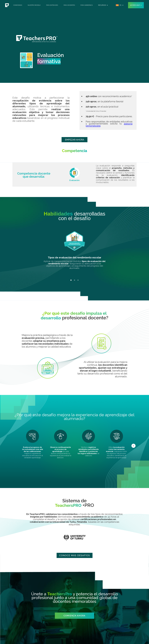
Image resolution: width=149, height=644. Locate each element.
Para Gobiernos (87, 5)
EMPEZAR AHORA (75, 140)
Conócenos (18, 5)
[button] (103, 5)
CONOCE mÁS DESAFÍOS (75, 555)
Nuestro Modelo (34, 5)
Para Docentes (69, 5)
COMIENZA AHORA (74, 616)
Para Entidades (52, 5)
